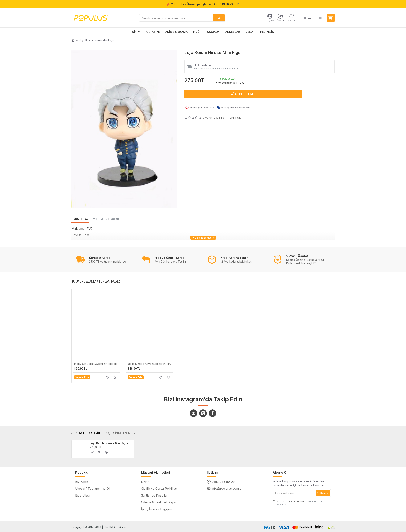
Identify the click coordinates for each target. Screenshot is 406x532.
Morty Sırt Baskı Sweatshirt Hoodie (96, 364)
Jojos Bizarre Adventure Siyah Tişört (150, 364)
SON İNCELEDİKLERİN (86, 433)
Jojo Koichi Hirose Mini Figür (109, 443)
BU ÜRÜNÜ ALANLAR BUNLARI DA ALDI (96, 282)
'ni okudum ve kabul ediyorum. (299, 503)
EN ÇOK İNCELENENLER (120, 433)
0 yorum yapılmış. (214, 117)
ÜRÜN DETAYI (80, 219)
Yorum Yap (235, 117)
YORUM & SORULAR (106, 219)
